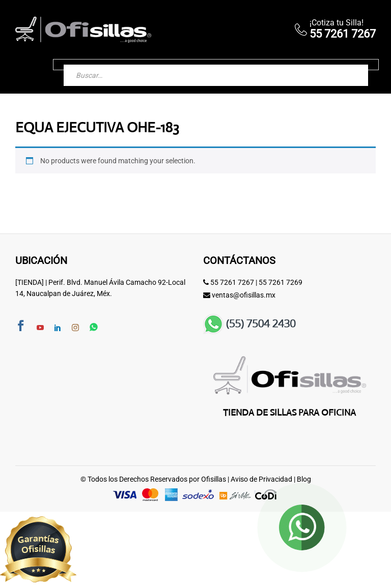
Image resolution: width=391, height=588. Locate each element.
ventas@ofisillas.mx (244, 295)
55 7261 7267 (232, 282)
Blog (304, 479)
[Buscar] (350, 65)
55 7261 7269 (281, 282)
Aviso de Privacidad (261, 479)
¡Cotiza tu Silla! (337, 23)
